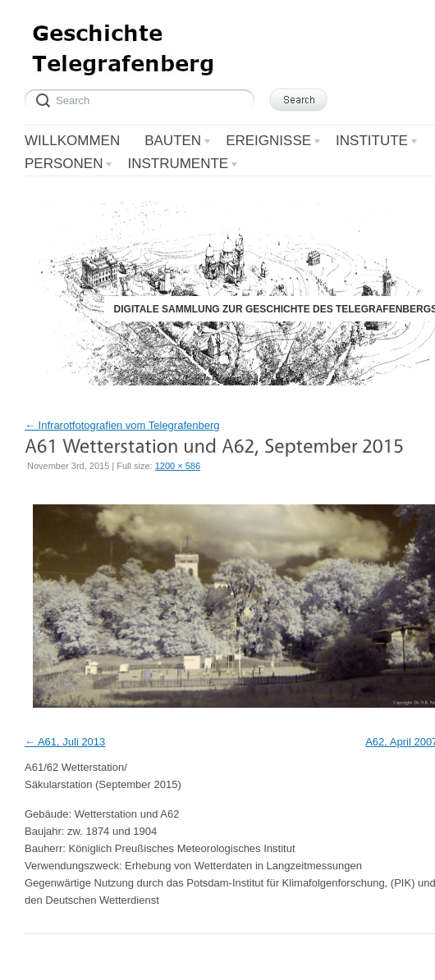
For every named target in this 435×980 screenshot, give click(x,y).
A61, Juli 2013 (71, 742)
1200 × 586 (178, 466)
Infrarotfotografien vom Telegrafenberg (122, 425)
